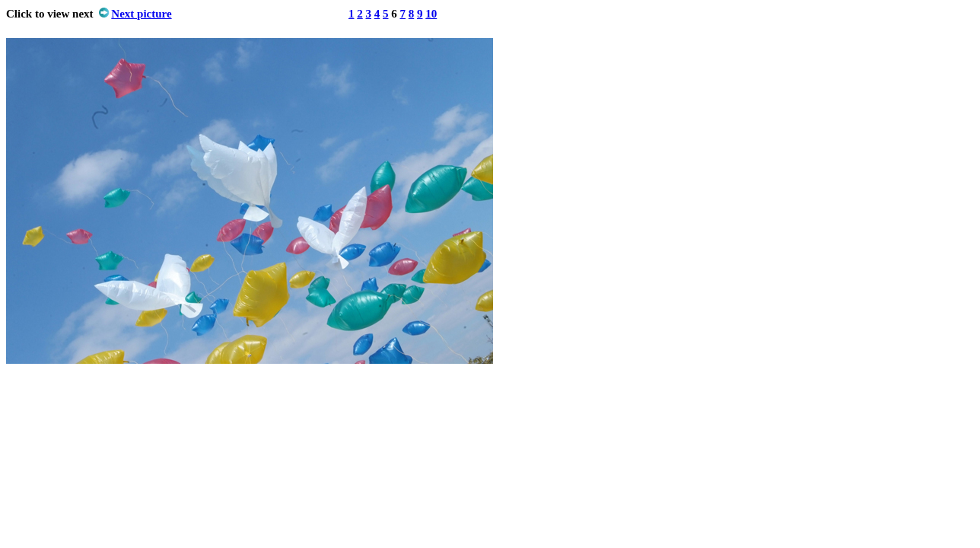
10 (431, 14)
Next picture (141, 14)
